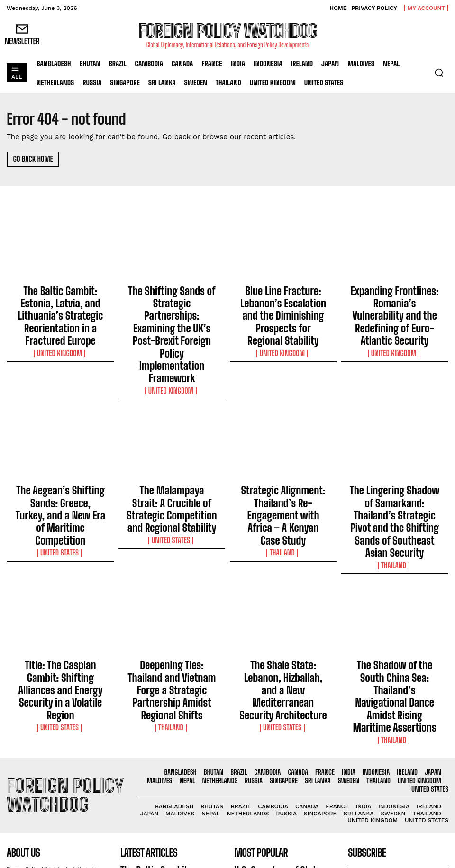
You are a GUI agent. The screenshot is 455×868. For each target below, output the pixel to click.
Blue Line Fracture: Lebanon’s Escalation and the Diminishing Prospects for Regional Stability (283, 297)
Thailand (283, 449)
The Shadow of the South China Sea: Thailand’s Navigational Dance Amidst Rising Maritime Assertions (395, 568)
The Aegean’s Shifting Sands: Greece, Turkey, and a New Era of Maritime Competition (61, 430)
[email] (398, 721)
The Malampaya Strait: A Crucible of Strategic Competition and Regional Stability (172, 435)
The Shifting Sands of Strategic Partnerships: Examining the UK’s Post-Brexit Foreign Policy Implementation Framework (172, 302)
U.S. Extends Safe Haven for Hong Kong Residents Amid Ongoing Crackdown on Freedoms (280, 809)
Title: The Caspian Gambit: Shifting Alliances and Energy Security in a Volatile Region (61, 564)
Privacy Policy (425, 762)
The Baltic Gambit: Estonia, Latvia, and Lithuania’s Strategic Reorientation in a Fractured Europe (60, 302)
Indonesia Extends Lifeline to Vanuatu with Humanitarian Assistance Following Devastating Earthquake (281, 772)
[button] (439, 72)
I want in (398, 743)
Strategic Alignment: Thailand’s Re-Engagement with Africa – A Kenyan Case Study (283, 430)
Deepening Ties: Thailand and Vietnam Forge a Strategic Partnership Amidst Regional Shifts (172, 568)
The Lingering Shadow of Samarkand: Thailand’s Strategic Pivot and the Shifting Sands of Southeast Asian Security (395, 435)
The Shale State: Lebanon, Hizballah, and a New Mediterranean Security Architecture (283, 568)
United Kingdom (61, 324)
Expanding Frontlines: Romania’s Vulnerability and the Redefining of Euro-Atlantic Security (395, 297)
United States (60, 449)
